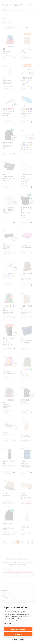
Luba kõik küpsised (18, 629)
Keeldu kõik (18, 634)
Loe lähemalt (8, 624)
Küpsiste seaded (18, 640)
